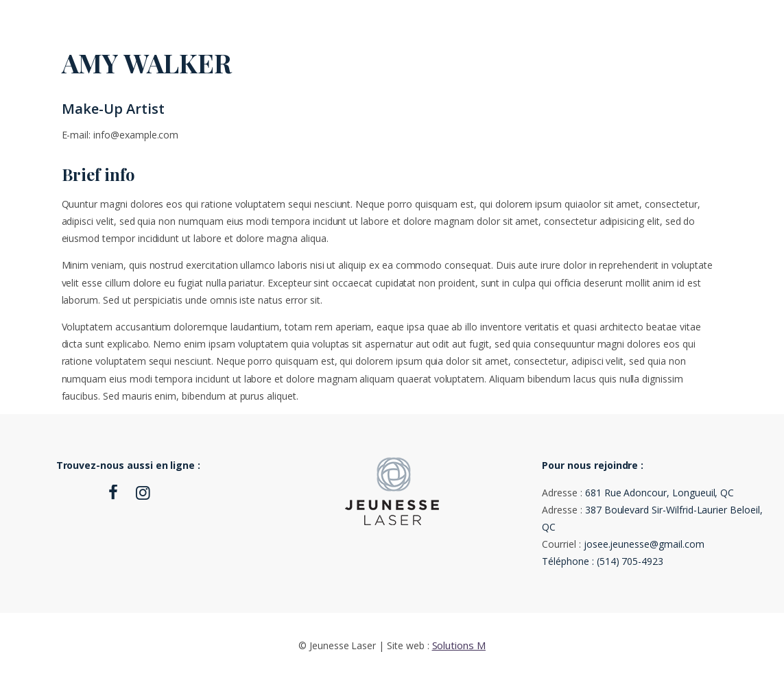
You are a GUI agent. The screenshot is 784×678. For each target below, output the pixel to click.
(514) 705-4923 (630, 561)
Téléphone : (569, 561)
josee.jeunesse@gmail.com (644, 544)
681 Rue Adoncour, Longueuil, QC (660, 493)
